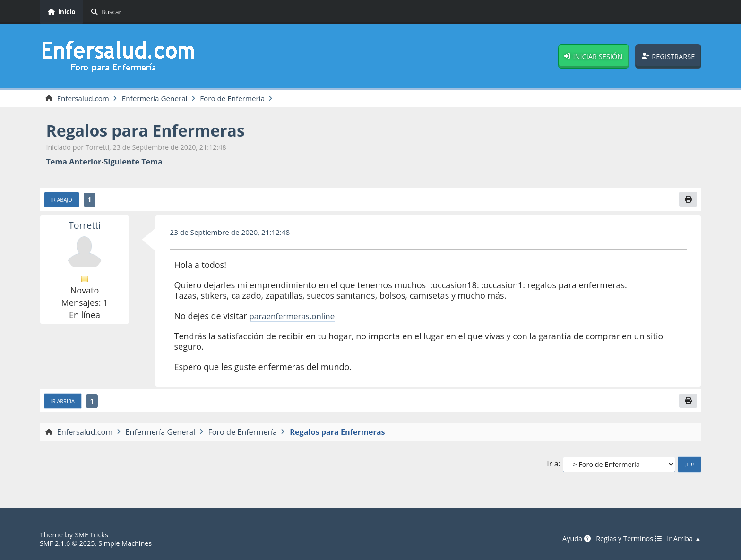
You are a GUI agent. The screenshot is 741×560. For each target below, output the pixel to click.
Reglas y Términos (624, 539)
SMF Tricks (92, 534)
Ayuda (569, 539)
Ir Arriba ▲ (683, 539)
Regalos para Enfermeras (152, 131)
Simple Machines (130, 543)
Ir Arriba (64, 403)
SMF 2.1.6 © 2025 (69, 543)
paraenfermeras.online (295, 318)
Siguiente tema (133, 162)
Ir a (552, 467)
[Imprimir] (688, 200)
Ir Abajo (63, 201)
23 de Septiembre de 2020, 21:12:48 (234, 233)
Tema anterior (74, 162)
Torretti (85, 226)
